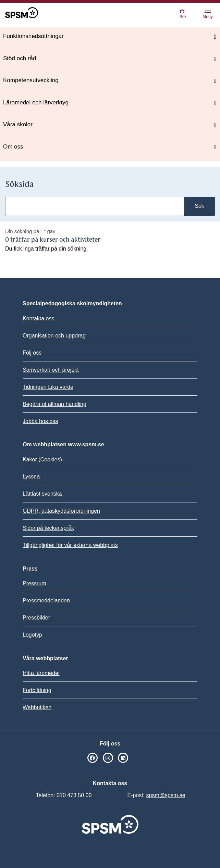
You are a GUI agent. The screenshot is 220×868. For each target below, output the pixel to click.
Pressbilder (36, 618)
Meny (207, 15)
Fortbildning (37, 690)
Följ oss (32, 353)
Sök (183, 14)
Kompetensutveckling (31, 80)
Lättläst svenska (42, 494)
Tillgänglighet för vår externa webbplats (70, 545)
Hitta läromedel (41, 673)
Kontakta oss (39, 318)
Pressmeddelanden (46, 601)
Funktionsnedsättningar (33, 36)
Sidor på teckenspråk (48, 528)
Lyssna (31, 477)
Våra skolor (18, 124)
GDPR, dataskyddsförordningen (61, 511)
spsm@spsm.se (166, 795)
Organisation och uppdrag (54, 336)
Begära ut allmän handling (54, 404)
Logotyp (32, 635)
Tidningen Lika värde (48, 387)
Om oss (13, 147)
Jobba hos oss (40, 421)
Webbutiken (37, 707)
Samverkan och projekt (51, 370)
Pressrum (34, 583)
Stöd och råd (20, 58)
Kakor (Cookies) (42, 459)
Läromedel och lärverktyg (36, 103)
